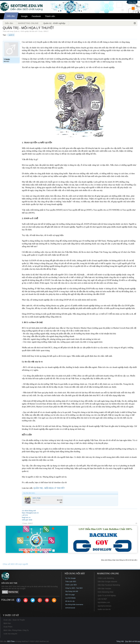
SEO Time (11, 641)
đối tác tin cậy (70, 601)
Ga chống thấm (70, 604)
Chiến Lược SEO (71, 585)
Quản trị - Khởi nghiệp (21, 31)
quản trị (11, 35)
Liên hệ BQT (102, 599)
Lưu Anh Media (70, 598)
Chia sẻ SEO (9, 564)
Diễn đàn (11, 16)
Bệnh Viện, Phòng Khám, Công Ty (16, 630)
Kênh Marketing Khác (106, 592)
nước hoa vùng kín (10, 634)
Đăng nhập (132, 2)
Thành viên (50, 16)
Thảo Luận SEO (71, 581)
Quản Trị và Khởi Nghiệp (107, 596)
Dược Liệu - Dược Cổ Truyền (14, 620)
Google (24, 16)
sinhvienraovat (70, 608)
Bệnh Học (7, 623)
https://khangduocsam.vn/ (30, 513)
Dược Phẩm (8, 627)
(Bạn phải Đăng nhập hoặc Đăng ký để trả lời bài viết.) (119, 560)
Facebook (36, 16)
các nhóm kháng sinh (29, 511)
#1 (136, 523)
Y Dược (40, 31)
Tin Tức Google (70, 578)
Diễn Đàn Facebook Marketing (109, 585)
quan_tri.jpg (37, 498)
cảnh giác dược (27, 520)
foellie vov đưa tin (104, 609)
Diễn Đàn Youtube (104, 589)
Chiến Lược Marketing (106, 578)
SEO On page (70, 595)
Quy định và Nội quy (133, 641)
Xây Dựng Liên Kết (72, 591)
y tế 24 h (25, 515)
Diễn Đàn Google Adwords (107, 582)
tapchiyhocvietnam (104, 606)
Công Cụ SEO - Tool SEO (74, 588)
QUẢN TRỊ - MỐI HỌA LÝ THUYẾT (49, 488)
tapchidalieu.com (104, 602)
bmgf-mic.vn (26, 517)
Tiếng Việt (120, 641)
